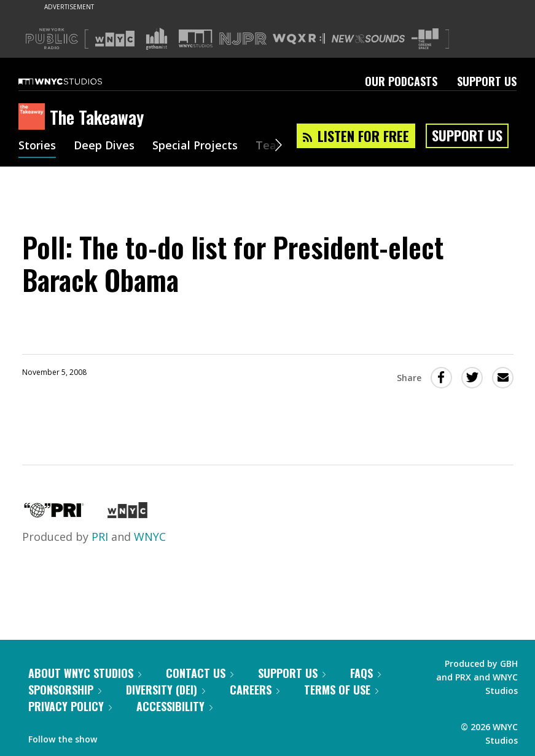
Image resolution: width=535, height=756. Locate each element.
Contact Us (200, 673)
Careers (255, 690)
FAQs (365, 673)
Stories (37, 146)
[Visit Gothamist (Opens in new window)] (157, 39)
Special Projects (195, 146)
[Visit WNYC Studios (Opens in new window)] (196, 38)
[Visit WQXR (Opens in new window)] (299, 39)
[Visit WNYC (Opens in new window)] (115, 39)
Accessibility (174, 706)
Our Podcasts (401, 81)
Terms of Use (341, 690)
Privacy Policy (70, 706)
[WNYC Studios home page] (76, 81)
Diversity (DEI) (166, 690)
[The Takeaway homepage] (34, 117)
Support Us (487, 81)
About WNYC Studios (85, 673)
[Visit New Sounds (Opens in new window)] (368, 39)
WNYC (150, 537)
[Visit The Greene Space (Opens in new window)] (425, 39)
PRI (100, 537)
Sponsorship (65, 690)
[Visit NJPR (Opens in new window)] (243, 39)
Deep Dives (104, 146)
